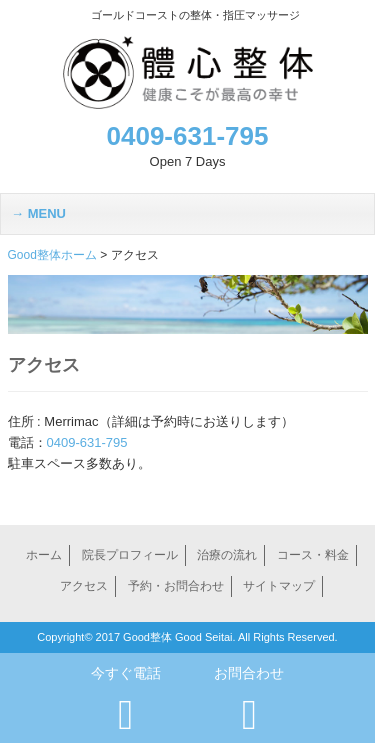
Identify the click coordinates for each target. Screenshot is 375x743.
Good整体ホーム (52, 255)
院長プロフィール (130, 555)
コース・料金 (313, 555)
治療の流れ (227, 555)
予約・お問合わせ (176, 586)
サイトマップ (279, 586)
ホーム (44, 555)
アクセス (84, 586)
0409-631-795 (188, 136)
